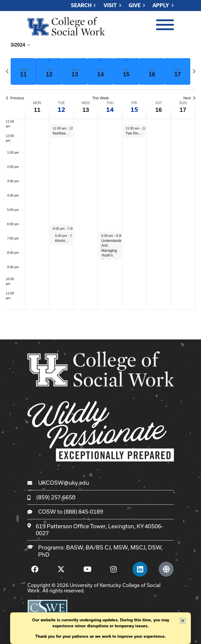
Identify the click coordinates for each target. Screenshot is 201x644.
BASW (75, 547)
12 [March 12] (61, 110)
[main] (100, 176)
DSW (155, 547)
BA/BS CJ (98, 547)
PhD (44, 555)
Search (81, 6)
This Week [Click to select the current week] (100, 98)
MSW (121, 547)
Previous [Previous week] (15, 98)
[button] (183, 621)
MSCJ (138, 547)
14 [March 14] (110, 110)
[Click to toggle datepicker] (21, 47)
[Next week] (194, 71)
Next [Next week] (189, 98)
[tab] (24, 71)
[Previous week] (7, 71)
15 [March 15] (134, 110)
